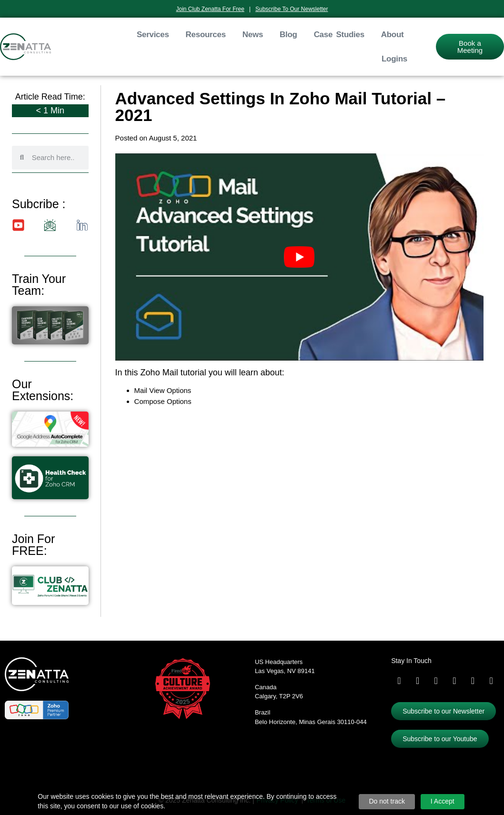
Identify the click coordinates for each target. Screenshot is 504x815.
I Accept (443, 801)
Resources (206, 35)
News (253, 35)
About (393, 35)
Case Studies (339, 35)
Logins (394, 59)
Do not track (387, 801)
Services (153, 35)
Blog (288, 35)
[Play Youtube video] (300, 257)
